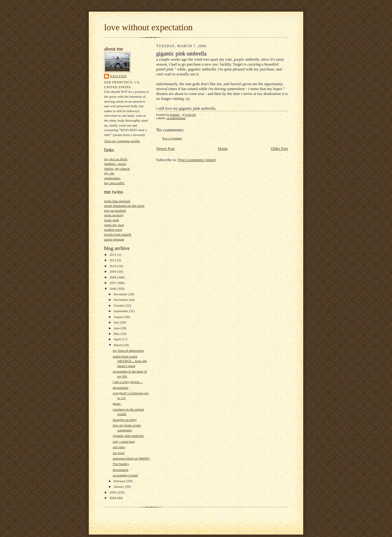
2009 (113, 271)
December (121, 294)
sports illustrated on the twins (124, 206)
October (120, 305)
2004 (113, 498)
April (118, 339)
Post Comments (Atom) (197, 160)
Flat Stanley (121, 464)
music (117, 403)
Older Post (279, 148)
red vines (119, 447)
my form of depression (128, 350)
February (120, 481)
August (119, 317)
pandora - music (115, 164)
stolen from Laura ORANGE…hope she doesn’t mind (130, 361)
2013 (113, 255)
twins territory (114, 215)
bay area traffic (114, 183)
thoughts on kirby (125, 420)
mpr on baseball (115, 210)
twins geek (111, 220)
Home (223, 148)
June (117, 328)
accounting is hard (125, 475)
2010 (113, 266)
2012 (113, 260)
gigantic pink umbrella (128, 436)
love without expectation (148, 27)
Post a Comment (172, 138)
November (121, 300)
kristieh (119, 76)
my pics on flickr (116, 159)
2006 (113, 289)
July (117, 322)
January (119, 486)
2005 (113, 492)
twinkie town (113, 229)
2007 (113, 283)
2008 (113, 277)
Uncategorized (176, 118)
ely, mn (109, 173)
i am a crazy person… (128, 382)
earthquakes (112, 178)
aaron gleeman (114, 239)
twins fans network (117, 201)
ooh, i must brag (124, 441)
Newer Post (165, 148)
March (119, 345)
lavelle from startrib (118, 234)
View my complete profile (122, 141)
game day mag (114, 225)
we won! (119, 453)
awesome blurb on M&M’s (131, 458)
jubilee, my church (117, 168)
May (117, 334)
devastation (121, 388)
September (121, 311)
